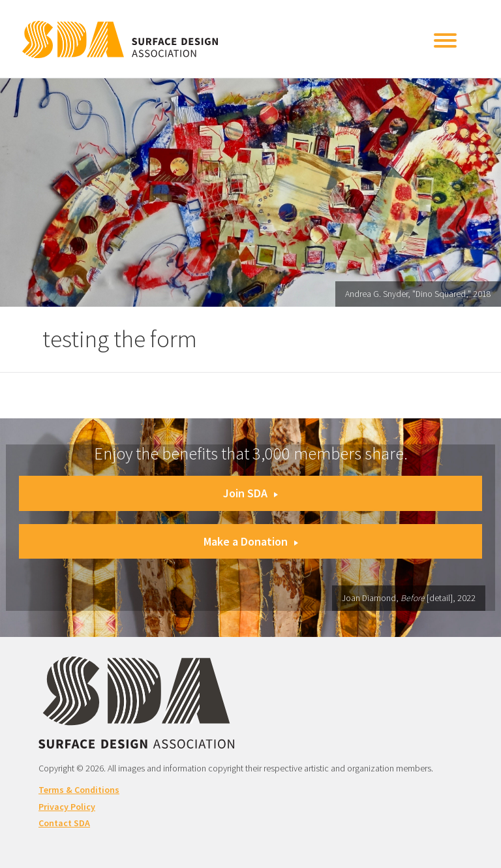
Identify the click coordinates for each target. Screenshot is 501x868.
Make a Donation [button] (251, 541)
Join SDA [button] (250, 493)
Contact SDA (64, 823)
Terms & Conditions (79, 790)
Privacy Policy (67, 807)
